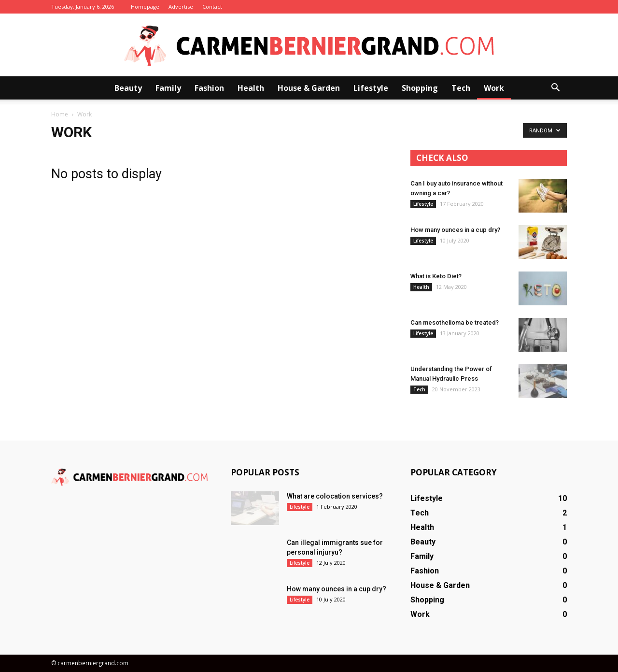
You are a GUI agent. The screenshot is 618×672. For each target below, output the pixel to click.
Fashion (209, 88)
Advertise (181, 7)
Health (251, 88)
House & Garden (309, 88)
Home (60, 114)
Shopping (420, 88)
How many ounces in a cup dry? (455, 230)
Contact (212, 7)
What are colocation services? (335, 496)
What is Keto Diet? (436, 276)
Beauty (128, 88)
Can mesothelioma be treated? (455, 322)
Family (168, 88)
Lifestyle (371, 88)
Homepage (145, 7)
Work (494, 88)
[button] (555, 88)
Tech (461, 88)
